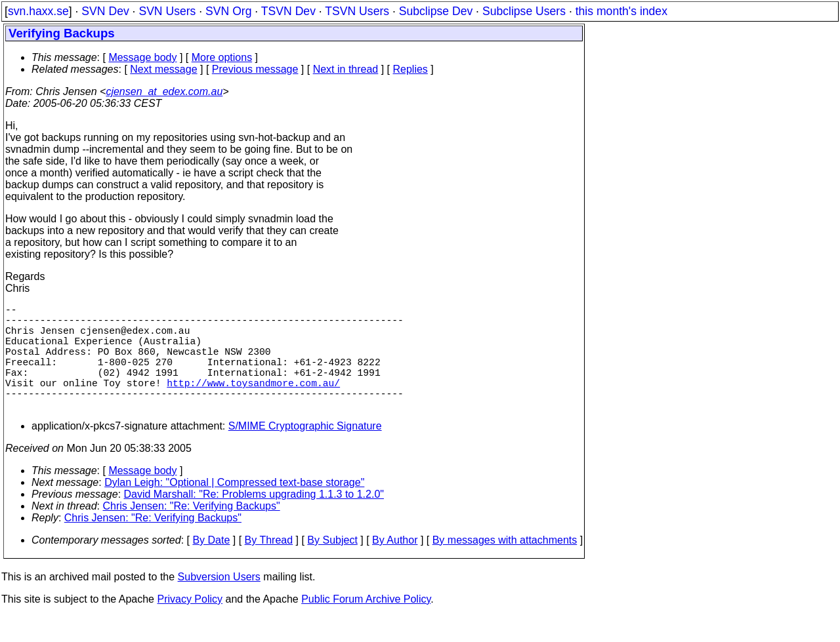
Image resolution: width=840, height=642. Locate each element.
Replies (410, 69)
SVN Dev (105, 11)
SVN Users (167, 11)
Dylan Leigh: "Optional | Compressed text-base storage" (234, 509)
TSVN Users (357, 11)
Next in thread (346, 69)
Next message (163, 69)
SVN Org (228, 11)
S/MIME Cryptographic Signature (305, 452)
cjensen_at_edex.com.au (164, 91)
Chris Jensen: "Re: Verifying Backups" (192, 532)
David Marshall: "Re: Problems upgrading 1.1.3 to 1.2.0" (254, 520)
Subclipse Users (524, 11)
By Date (211, 566)
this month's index (621, 11)
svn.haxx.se (38, 11)
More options (222, 57)
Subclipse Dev (436, 11)
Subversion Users (219, 603)
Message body (142, 57)
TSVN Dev (288, 11)
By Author (395, 566)
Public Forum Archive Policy (366, 625)
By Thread (269, 566)
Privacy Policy (190, 625)
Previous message (255, 69)
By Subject (332, 566)
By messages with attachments (505, 566)
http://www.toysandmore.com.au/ (253, 403)
